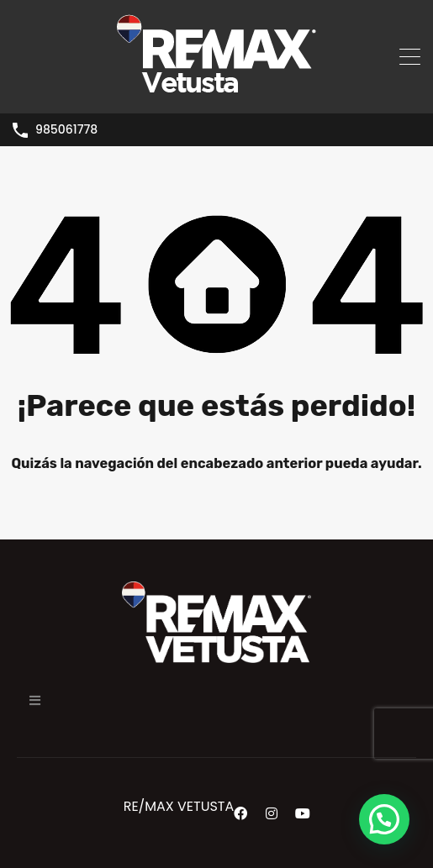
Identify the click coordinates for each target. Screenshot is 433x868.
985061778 (66, 130)
